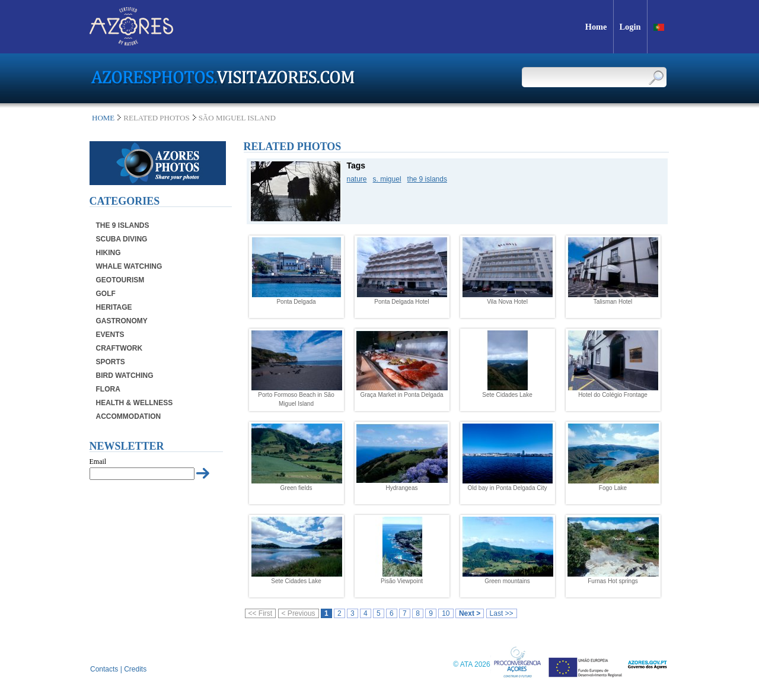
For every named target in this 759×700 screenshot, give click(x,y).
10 (446, 613)
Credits (135, 669)
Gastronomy (122, 321)
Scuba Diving (122, 239)
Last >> (502, 613)
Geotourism (120, 280)
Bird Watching (125, 376)
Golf (106, 294)
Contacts (104, 669)
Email (98, 462)
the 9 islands (427, 179)
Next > (470, 613)
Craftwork (119, 348)
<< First (261, 613)
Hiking (109, 253)
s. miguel (387, 179)
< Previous (299, 613)
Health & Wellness (135, 403)
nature (357, 179)
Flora (108, 389)
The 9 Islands (123, 225)
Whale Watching (129, 266)
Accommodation (129, 416)
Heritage (114, 307)
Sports (111, 362)
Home (103, 118)
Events (110, 335)
